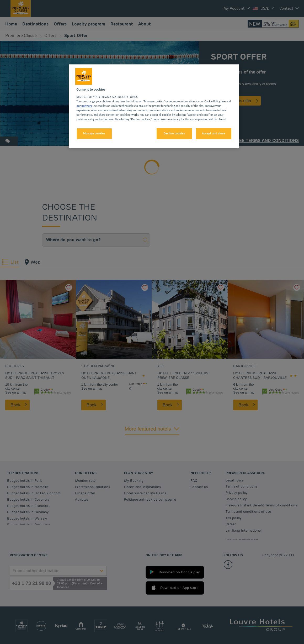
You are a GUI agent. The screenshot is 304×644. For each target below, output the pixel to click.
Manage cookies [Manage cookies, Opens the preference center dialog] (94, 133)
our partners (84, 106)
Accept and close (214, 133)
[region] (154, 106)
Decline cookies (174, 133)
